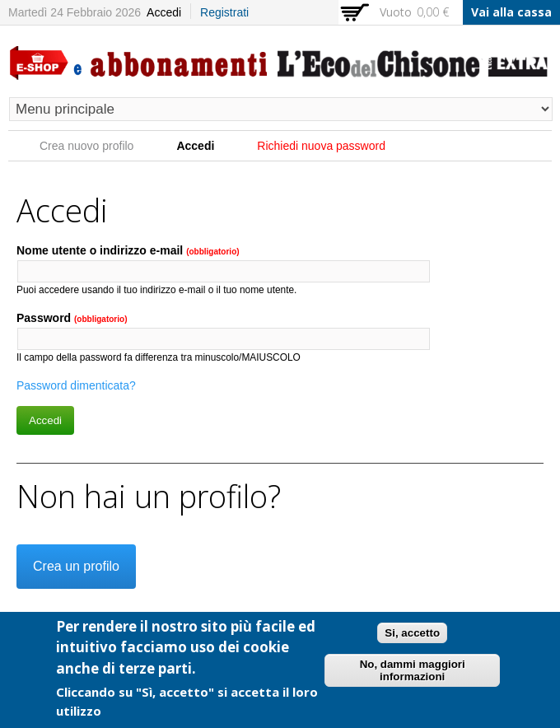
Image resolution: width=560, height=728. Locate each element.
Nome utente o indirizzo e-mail (128, 250)
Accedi (164, 12)
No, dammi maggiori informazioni (413, 674)
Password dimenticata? (76, 385)
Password (72, 318)
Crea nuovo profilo (86, 146)
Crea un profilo (76, 566)
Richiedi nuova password (321, 146)
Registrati (224, 12)
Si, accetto (412, 636)
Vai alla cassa (511, 12)
